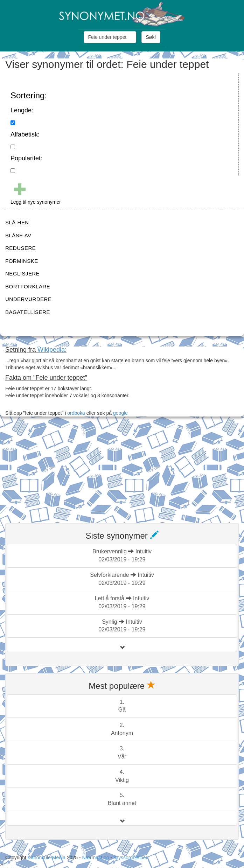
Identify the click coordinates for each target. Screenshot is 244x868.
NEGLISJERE (22, 274)
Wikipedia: (52, 350)
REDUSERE (20, 248)
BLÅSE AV (18, 235)
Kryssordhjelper (130, 857)
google (120, 413)
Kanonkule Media (47, 857)
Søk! (151, 37)
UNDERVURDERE (28, 299)
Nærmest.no (95, 857)
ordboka (75, 413)
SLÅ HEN (17, 222)
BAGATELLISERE (28, 312)
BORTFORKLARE (28, 286)
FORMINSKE (22, 261)
